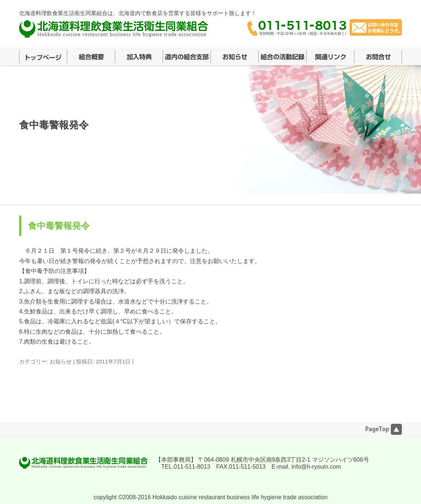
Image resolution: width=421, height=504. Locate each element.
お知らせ (61, 362)
